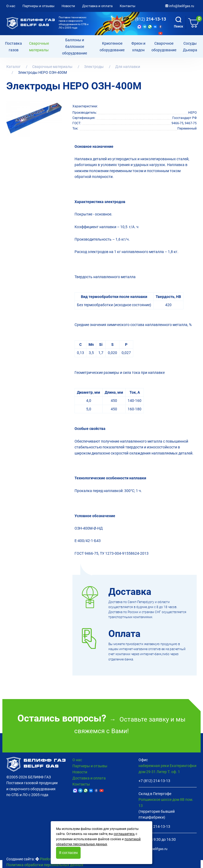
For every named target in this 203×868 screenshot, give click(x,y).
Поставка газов (13, 47)
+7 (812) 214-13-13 (154, 781)
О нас (11, 6)
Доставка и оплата (97, 6)
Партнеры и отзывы (38, 6)
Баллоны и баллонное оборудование (75, 47)
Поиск (179, 22)
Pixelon (46, 859)
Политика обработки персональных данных (45, 865)
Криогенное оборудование (112, 47)
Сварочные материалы (39, 47)
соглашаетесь (124, 834)
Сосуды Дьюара (190, 47)
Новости (68, 6)
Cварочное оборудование (164, 47)
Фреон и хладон (138, 47)
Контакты (128, 6)
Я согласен (68, 853)
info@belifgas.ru (180, 6)
